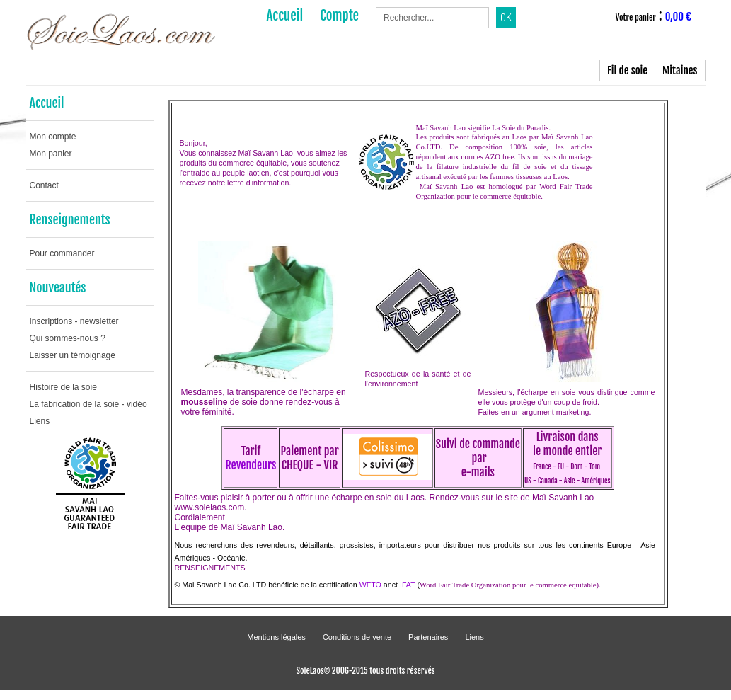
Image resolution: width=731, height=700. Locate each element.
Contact (44, 185)
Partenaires (428, 637)
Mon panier (51, 154)
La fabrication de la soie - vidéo (88, 404)
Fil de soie (627, 70)
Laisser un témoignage (73, 355)
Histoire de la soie (63, 387)
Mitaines (680, 70)
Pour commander (62, 253)
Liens (40, 421)
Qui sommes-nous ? (68, 338)
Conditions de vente (357, 637)
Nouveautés (58, 287)
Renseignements (70, 219)
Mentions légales (276, 637)
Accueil (47, 103)
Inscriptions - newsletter (74, 321)
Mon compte (53, 137)
